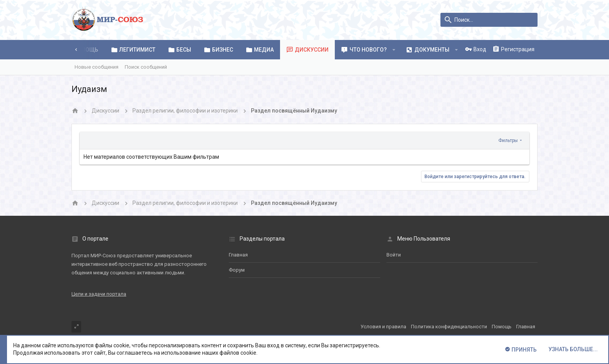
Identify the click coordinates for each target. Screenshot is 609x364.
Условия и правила (383, 327)
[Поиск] (489, 20)
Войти (394, 255)
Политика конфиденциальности (449, 327)
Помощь (502, 327)
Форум (237, 270)
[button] (394, 50)
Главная (238, 255)
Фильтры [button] (508, 140)
